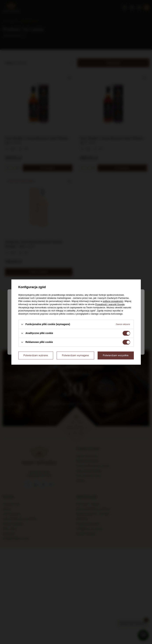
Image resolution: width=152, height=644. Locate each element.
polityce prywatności (113, 301)
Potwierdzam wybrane (36, 355)
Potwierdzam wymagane (75, 355)
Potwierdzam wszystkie (116, 355)
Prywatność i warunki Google (110, 304)
